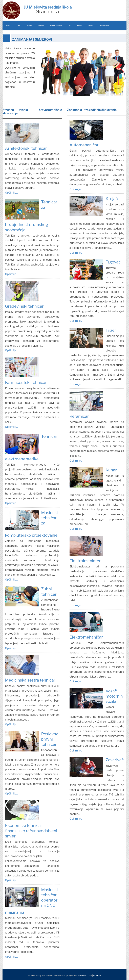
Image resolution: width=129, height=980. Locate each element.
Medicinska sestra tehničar (30, 680)
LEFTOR (97, 976)
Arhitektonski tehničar (26, 148)
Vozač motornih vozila (114, 696)
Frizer (111, 330)
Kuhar (111, 470)
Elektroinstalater (85, 561)
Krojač (112, 199)
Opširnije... (11, 193)
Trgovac (113, 262)
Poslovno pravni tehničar (50, 739)
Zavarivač (115, 760)
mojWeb (82, 976)
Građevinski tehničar (24, 306)
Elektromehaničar (86, 637)
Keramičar (79, 416)
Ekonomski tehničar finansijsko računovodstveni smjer (31, 831)
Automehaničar (84, 145)
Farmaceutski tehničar (26, 383)
